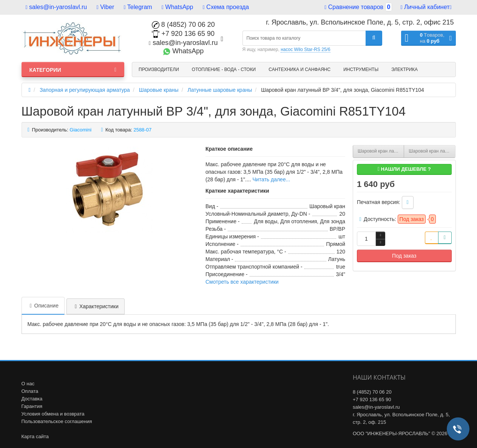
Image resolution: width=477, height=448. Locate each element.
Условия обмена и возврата (53, 414)
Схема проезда (226, 7)
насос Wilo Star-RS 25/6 (305, 49)
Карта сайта (35, 436)
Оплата (30, 391)
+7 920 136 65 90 (183, 34)
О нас (28, 384)
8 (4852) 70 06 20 (183, 25)
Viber (106, 7)
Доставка (32, 399)
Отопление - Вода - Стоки (224, 70)
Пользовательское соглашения (57, 421)
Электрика (404, 70)
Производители (159, 70)
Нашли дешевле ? (404, 169)
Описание (43, 306)
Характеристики (96, 306)
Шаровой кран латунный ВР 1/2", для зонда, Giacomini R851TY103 (381, 151)
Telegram (138, 7)
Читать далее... (272, 179)
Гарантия (32, 406)
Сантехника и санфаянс (299, 70)
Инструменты (361, 70)
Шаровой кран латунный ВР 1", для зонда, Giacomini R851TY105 (432, 151)
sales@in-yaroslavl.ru (56, 7)
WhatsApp (177, 7)
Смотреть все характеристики (242, 282)
